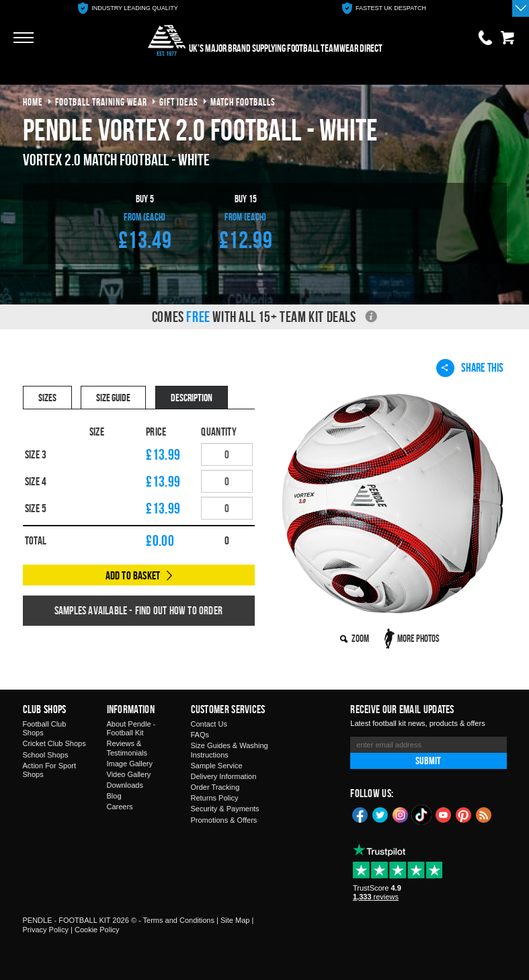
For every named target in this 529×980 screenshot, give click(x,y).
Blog (114, 796)
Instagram (401, 814)
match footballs (243, 102)
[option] (128, 8)
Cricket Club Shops (54, 743)
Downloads (125, 785)
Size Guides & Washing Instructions (230, 750)
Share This (470, 368)
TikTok (422, 815)
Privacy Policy (46, 930)
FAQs (200, 735)
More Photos (418, 638)
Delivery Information (224, 776)
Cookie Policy (97, 930)
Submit (428, 761)
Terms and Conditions (179, 920)
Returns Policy (215, 798)
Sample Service (217, 766)
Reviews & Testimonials (127, 748)
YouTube (444, 814)
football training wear (101, 102)
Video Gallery (129, 774)
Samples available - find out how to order (138, 610)
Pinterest (464, 814)
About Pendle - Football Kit (131, 728)
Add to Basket (133, 575)
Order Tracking (215, 787)
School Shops (46, 755)
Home (33, 102)
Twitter (380, 814)
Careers (120, 807)
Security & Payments (225, 809)
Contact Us (209, 724)
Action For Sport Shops (49, 770)
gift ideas (179, 102)
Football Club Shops (45, 728)
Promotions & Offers (224, 820)
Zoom (360, 638)
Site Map (235, 920)
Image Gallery (130, 764)
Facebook (360, 814)
